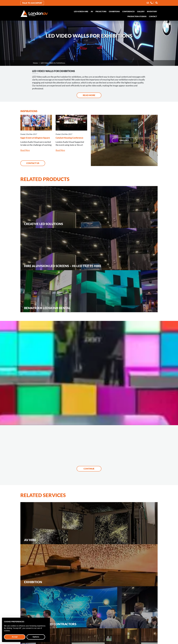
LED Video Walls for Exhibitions (53, 63)
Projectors (101, 11)
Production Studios (137, 16)
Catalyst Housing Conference (69, 138)
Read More (89, 95)
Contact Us (33, 163)
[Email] (148, 3)
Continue (89, 469)
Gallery (141, 11)
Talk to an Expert (32, 3)
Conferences (128, 11)
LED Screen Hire (81, 11)
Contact (153, 16)
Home (35, 63)
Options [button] (36, 637)
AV (92, 11)
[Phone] (151, 3)
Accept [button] (15, 637)
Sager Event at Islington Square (35, 138)
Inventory (152, 11)
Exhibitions (114, 11)
